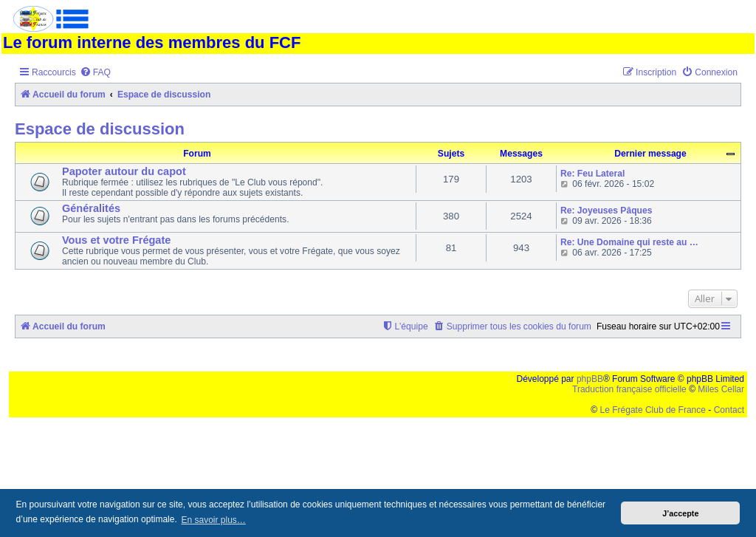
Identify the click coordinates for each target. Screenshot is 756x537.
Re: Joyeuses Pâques (606, 211)
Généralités (91, 208)
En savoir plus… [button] (213, 520)
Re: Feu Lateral (592, 174)
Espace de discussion (100, 129)
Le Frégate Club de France (653, 410)
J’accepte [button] (680, 513)
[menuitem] (95, 73)
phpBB (590, 379)
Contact (729, 410)
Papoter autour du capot (124, 171)
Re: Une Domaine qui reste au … (629, 242)
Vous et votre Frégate (116, 240)
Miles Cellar (721, 389)
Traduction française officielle (629, 389)
